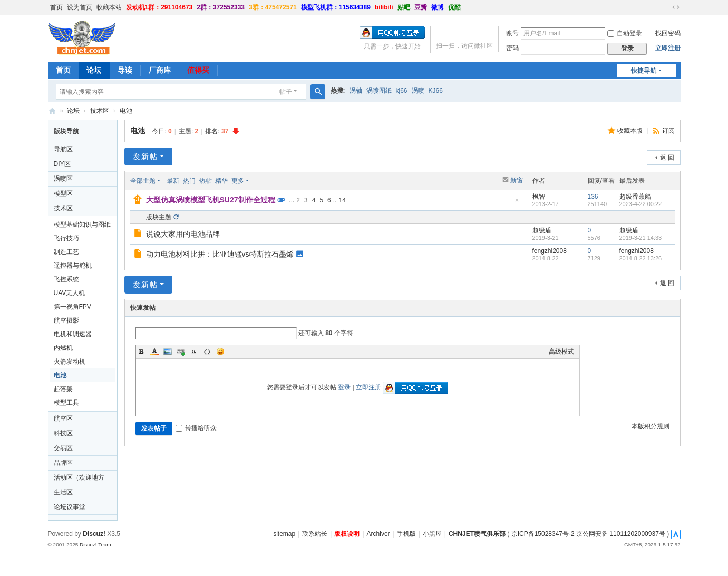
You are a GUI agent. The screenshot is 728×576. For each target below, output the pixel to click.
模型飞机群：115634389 (336, 7)
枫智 (539, 197)
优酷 (454, 7)
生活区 (63, 492)
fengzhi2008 (550, 251)
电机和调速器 (73, 334)
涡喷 (418, 91)
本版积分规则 (651, 426)
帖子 (286, 92)
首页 (56, 7)
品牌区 (63, 463)
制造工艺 (66, 252)
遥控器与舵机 (73, 266)
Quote (194, 352)
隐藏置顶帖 (517, 203)
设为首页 (80, 7)
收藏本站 (109, 7)
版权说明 (347, 534)
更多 (238, 181)
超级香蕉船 (635, 197)
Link (181, 352)
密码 (512, 48)
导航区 (63, 149)
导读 (125, 70)
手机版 (406, 534)
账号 (512, 33)
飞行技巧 (66, 238)
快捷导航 (644, 71)
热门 (189, 181)
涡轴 (356, 91)
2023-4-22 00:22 (641, 204)
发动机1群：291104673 (159, 7)
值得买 (198, 70)
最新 (173, 181)
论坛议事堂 (70, 507)
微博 (438, 7)
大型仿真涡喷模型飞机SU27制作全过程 (211, 200)
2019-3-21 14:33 (641, 238)
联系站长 (315, 534)
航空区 (63, 418)
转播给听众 (196, 428)
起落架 (63, 389)
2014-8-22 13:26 (641, 258)
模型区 (63, 193)
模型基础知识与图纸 (82, 224)
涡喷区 (63, 179)
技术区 (100, 111)
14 (342, 200)
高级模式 (561, 352)
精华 (221, 181)
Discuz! (94, 534)
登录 (344, 387)
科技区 (63, 433)
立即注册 (668, 48)
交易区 (63, 448)
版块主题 (159, 217)
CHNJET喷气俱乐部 (52, 111)
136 (593, 197)
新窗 (517, 180)
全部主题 (143, 181)
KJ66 (436, 91)
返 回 (667, 158)
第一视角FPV (72, 307)
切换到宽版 (676, 7)
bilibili (384, 7)
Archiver (378, 534)
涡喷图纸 (379, 91)
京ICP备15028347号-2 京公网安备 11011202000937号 (588, 534)
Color (154, 352)
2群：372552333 (221, 7)
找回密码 (668, 33)
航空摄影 (66, 320)
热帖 (206, 181)
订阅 (668, 131)
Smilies (220, 352)
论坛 (94, 70)
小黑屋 (432, 534)
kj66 (402, 91)
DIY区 (62, 164)
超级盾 (542, 230)
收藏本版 (631, 131)
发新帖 (145, 157)
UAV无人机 (70, 293)
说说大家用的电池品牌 (183, 234)
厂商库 (160, 70)
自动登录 (625, 33)
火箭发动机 (70, 362)
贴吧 (404, 7)
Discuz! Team (95, 545)
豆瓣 (421, 7)
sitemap (284, 534)
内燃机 (63, 348)
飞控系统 (66, 279)
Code (207, 352)
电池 (126, 111)
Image (168, 352)
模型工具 (66, 403)
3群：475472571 (273, 7)
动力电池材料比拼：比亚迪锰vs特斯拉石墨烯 (220, 254)
